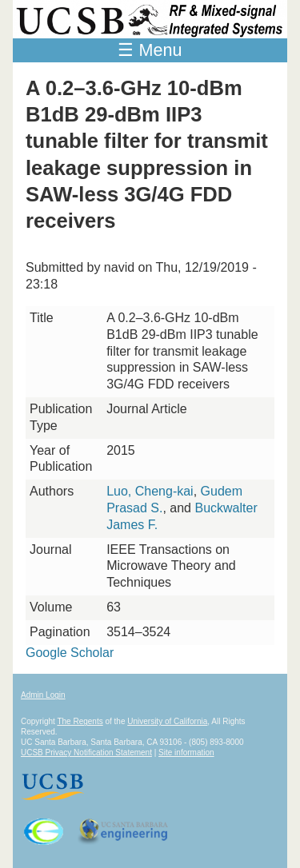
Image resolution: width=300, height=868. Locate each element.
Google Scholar (70, 653)
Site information (186, 753)
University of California (167, 721)
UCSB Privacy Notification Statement (86, 753)
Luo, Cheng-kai (150, 491)
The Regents (80, 721)
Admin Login (43, 695)
